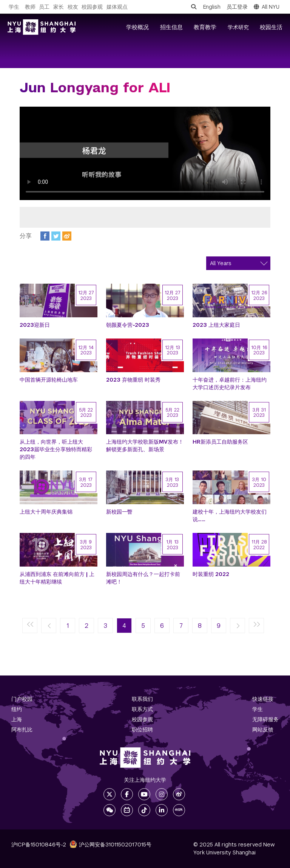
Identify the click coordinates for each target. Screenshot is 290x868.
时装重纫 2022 (211, 574)
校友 (73, 7)
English (212, 7)
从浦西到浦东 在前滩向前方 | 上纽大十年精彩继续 (57, 578)
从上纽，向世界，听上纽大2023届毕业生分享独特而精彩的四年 (56, 449)
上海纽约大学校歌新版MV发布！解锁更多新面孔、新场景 (145, 446)
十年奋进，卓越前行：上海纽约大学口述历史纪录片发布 (230, 384)
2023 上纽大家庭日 (216, 325)
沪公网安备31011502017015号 (110, 844)
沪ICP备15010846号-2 (39, 845)
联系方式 (142, 709)
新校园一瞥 (119, 512)
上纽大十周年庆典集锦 (46, 512)
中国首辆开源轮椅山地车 (49, 380)
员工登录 (237, 7)
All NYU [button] (267, 7)
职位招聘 (142, 730)
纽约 (17, 709)
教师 (30, 7)
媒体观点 (117, 7)
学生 (14, 7)
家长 (59, 7)
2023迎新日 (35, 325)
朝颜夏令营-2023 (128, 325)
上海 (17, 719)
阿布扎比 (22, 730)
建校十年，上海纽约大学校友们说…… (230, 516)
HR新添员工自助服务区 (220, 442)
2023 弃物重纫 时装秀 (133, 380)
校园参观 (92, 7)
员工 (44, 7)
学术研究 (238, 27)
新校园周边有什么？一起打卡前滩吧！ (143, 578)
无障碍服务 (265, 719)
